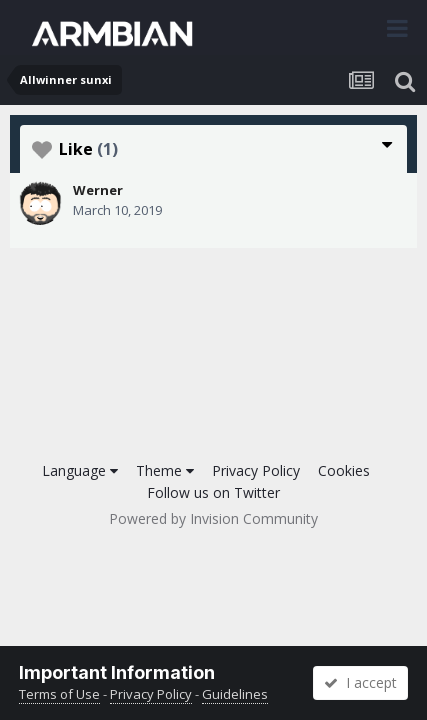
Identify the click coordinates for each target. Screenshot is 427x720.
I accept (360, 682)
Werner (98, 190)
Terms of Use (59, 694)
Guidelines (235, 694)
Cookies (344, 470)
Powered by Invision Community (213, 518)
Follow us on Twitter (213, 492)
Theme (165, 470)
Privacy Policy (256, 470)
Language (80, 470)
